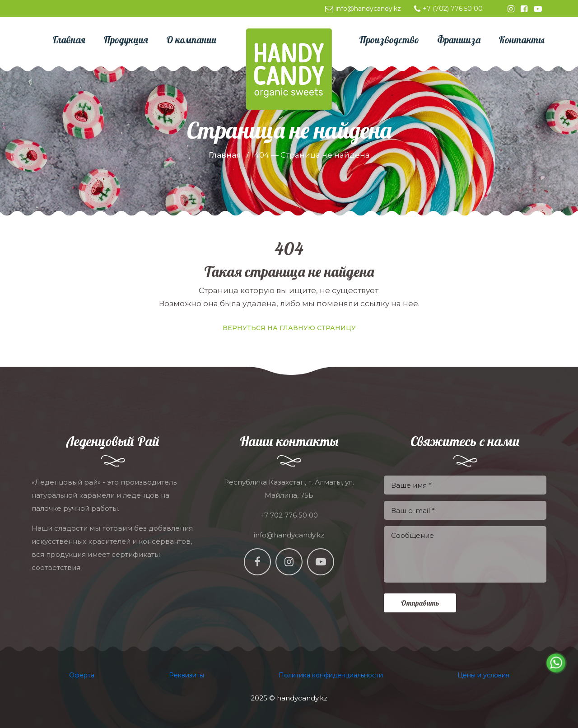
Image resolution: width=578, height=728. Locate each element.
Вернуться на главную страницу (289, 328)
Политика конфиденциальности (331, 675)
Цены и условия (483, 675)
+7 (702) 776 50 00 (448, 9)
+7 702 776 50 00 (289, 515)
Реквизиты (186, 675)
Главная (225, 155)
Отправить (420, 603)
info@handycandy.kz (363, 9)
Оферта (82, 675)
